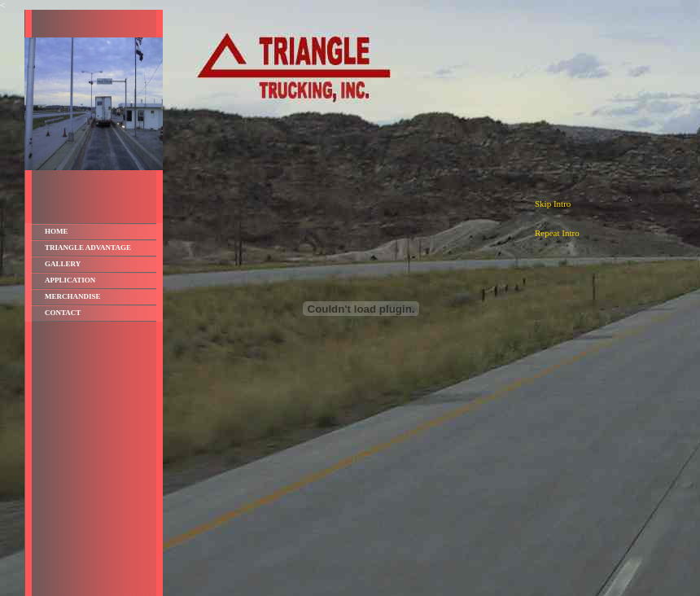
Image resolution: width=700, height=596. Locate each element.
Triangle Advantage (88, 248)
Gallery (63, 264)
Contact (63, 313)
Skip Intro (553, 204)
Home (57, 231)
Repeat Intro (557, 233)
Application (70, 280)
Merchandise (73, 296)
